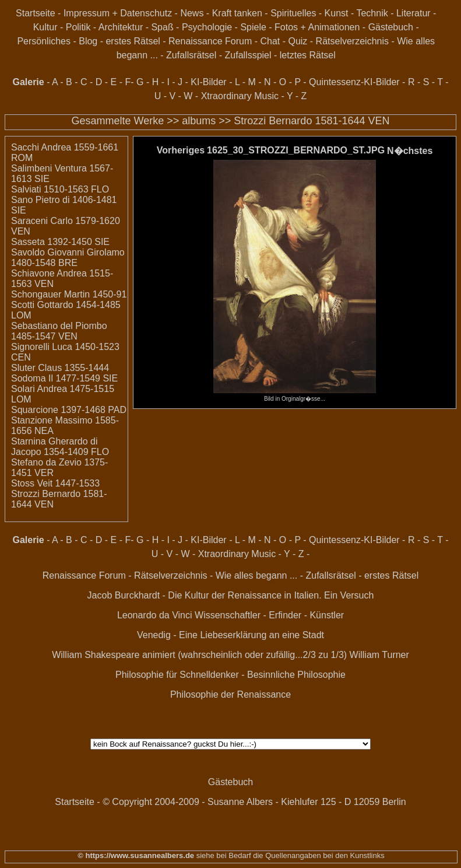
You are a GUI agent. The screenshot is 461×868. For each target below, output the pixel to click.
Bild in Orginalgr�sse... (295, 395)
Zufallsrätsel (191, 55)
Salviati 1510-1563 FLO (60, 189)
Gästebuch (391, 27)
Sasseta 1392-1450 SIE (60, 242)
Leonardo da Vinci (155, 615)
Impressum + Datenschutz (118, 13)
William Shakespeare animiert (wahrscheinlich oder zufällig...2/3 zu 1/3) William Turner (230, 655)
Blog (88, 41)
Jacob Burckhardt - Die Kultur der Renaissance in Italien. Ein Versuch (231, 595)
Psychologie (207, 27)
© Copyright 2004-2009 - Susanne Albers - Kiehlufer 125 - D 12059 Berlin (254, 802)
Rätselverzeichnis (352, 41)
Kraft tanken (237, 13)
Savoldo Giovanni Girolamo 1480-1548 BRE (68, 258)
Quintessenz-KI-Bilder (354, 82)
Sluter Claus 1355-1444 (60, 368)
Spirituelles (293, 13)
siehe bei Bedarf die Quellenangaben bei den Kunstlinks (289, 855)
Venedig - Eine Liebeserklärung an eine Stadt (230, 635)
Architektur (121, 27)
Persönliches (44, 41)
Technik (372, 13)
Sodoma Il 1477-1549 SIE (64, 378)
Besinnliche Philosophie (296, 675)
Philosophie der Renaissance (230, 694)
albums (199, 121)
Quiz (298, 41)
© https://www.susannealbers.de (136, 855)
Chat (270, 41)
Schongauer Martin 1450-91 (69, 294)
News (192, 13)
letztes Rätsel (308, 55)
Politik (78, 27)
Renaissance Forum (210, 41)
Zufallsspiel (248, 55)
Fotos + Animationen (317, 27)
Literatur (414, 13)
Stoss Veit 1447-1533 (55, 483)
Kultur (45, 27)
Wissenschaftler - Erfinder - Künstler (269, 615)
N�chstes (410, 151)
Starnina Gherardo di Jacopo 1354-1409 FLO (60, 447)
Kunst (337, 13)
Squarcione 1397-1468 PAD (69, 410)
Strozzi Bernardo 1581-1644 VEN (312, 121)
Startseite (36, 13)
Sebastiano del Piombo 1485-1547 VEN (59, 331)
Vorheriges (181, 150)
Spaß (162, 27)
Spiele (253, 27)
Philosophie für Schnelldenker (177, 675)
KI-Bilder (208, 82)
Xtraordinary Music (240, 96)
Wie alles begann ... (257, 575)
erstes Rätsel (133, 41)
